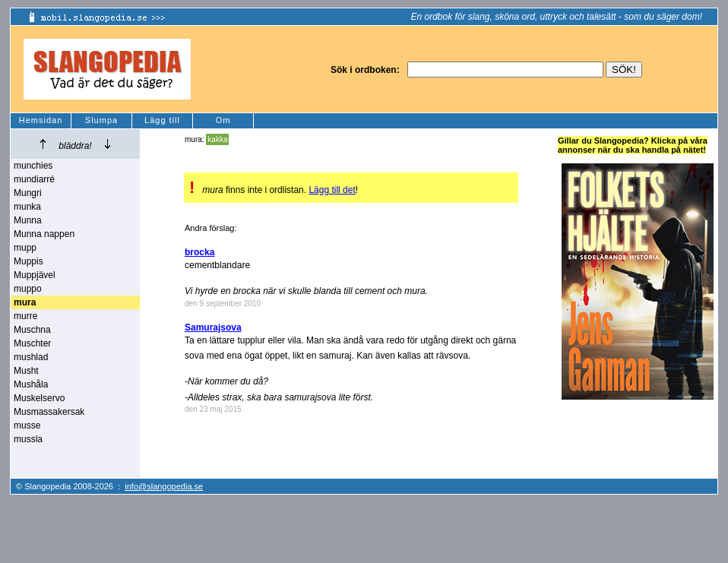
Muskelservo (39, 398)
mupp (25, 248)
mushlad (31, 357)
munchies (33, 166)
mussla (28, 439)
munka (27, 207)
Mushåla (31, 384)
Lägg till (162, 120)
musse (27, 425)
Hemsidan (41, 120)
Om (223, 120)
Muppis (28, 261)
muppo (28, 289)
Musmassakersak (49, 412)
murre (25, 316)
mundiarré (34, 179)
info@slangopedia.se (164, 486)
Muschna (32, 330)
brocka (199, 252)
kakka (217, 139)
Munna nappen (44, 234)
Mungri (28, 193)
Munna (28, 220)
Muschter (32, 343)
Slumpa (101, 120)
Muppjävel (35, 275)
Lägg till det (332, 190)
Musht (26, 371)
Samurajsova (213, 327)
